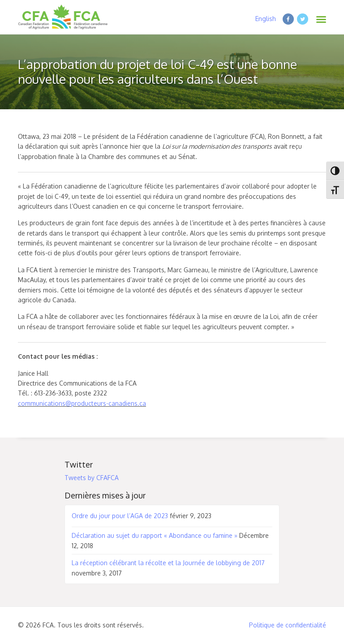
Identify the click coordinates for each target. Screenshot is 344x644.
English (266, 19)
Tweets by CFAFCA (92, 478)
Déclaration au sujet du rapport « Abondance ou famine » (155, 535)
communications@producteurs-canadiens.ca (82, 403)
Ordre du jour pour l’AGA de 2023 (120, 516)
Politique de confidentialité (288, 625)
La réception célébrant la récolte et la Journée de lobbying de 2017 (168, 563)
